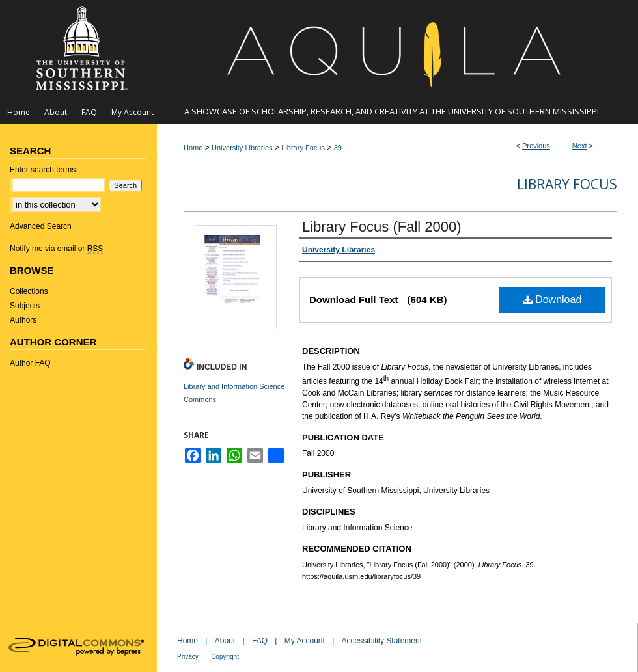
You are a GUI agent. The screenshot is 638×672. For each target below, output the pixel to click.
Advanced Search (41, 226)
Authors (23, 320)
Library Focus (303, 148)
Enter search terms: (44, 170)
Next (580, 146)
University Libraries (242, 148)
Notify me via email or (56, 249)
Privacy (188, 657)
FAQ (260, 641)
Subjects (25, 306)
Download (552, 300)
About (225, 641)
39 (338, 148)
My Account (305, 641)
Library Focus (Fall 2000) (382, 227)
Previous (536, 146)
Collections (29, 291)
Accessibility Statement (382, 641)
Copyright (225, 657)
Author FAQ (30, 363)
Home (193, 148)
